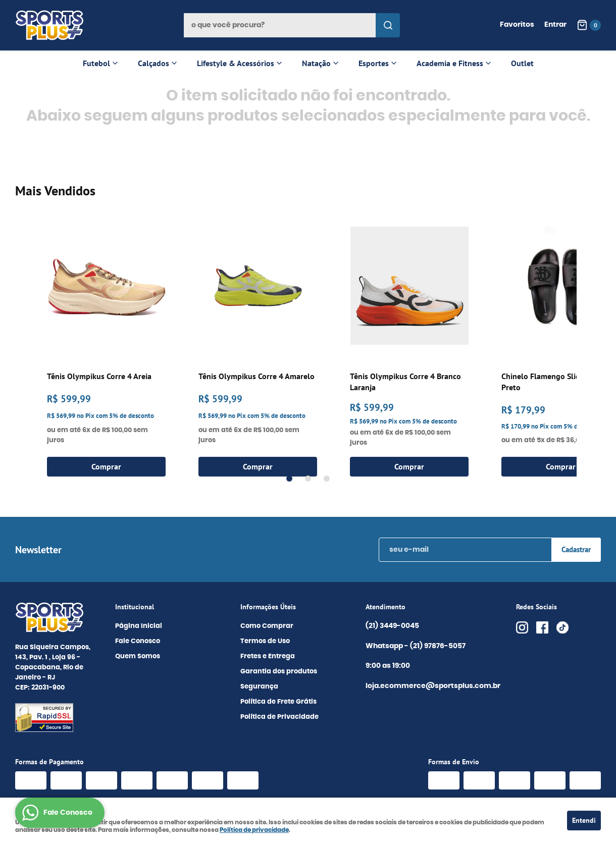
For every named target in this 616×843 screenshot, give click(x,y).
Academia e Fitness (450, 63)
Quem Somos (138, 656)
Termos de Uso (265, 641)
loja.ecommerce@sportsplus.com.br (433, 686)
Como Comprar (267, 626)
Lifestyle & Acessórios (236, 63)
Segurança (259, 687)
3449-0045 (392, 626)
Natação (316, 63)
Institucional (135, 607)
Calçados (153, 63)
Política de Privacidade (279, 717)
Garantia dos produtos (279, 672)
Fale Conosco (138, 641)
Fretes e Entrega (268, 656)
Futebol (96, 63)
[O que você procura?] (388, 25)
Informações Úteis (268, 607)
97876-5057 (439, 647)
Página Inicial (139, 626)
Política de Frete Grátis (278, 702)
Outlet (522, 63)
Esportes (374, 63)
